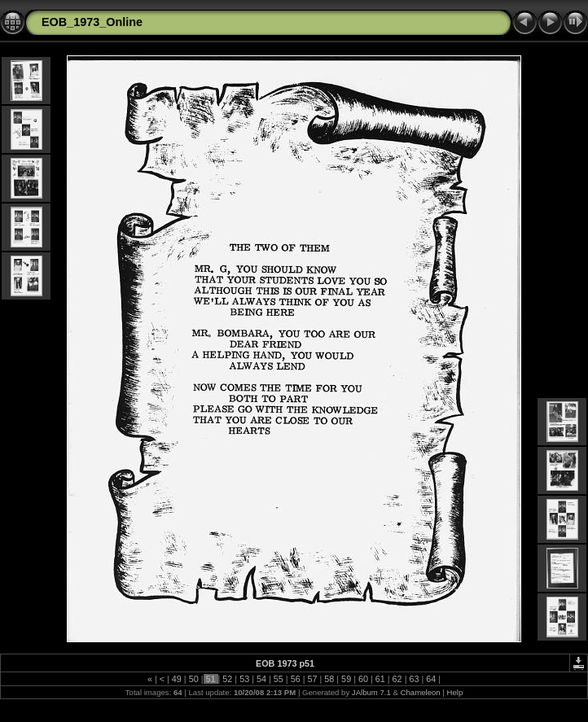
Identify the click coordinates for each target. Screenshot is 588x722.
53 (244, 679)
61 (380, 679)
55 (279, 679)
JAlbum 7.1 (371, 692)
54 (261, 679)
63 (414, 679)
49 (177, 679)
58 (329, 679)
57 (312, 679)
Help (454, 692)
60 (363, 679)
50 (194, 679)
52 (227, 679)
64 (431, 679)
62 (397, 679)
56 (296, 679)
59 (346, 679)
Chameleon (421, 692)
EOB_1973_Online (92, 22)
